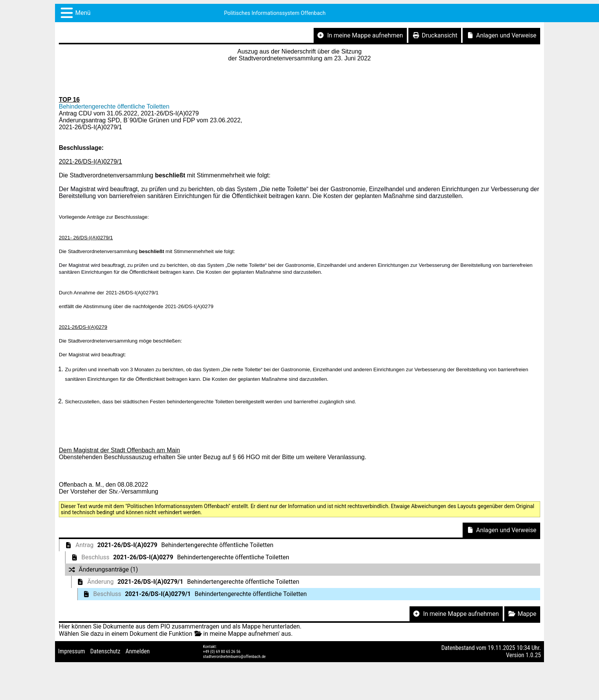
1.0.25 (533, 655)
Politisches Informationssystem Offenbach (275, 13)
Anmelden (138, 651)
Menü (83, 13)
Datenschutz (105, 651)
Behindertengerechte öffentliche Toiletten (114, 106)
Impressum (72, 651)
